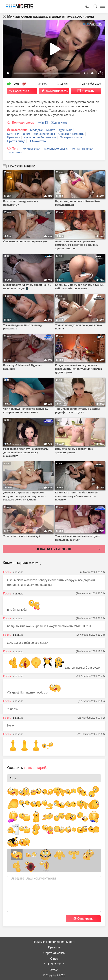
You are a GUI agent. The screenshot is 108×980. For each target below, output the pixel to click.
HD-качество (37, 141)
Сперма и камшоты (71, 134)
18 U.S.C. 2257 (54, 964)
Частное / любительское (40, 137)
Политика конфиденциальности (54, 942)
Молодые (37, 130)
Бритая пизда (16, 141)
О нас (54, 959)
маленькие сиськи (56, 149)
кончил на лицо (82, 149)
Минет (51, 130)
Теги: (16, 149)
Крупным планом (19, 134)
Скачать (88, 91)
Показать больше (54, 549)
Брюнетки (14, 137)
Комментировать (57, 91)
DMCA (54, 970)
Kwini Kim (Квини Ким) (52, 123)
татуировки (15, 152)
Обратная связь (54, 953)
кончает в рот (32, 149)
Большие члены (44, 134)
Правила (54, 947)
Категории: (19, 130)
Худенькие (65, 130)
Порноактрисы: (23, 123)
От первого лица (71, 137)
